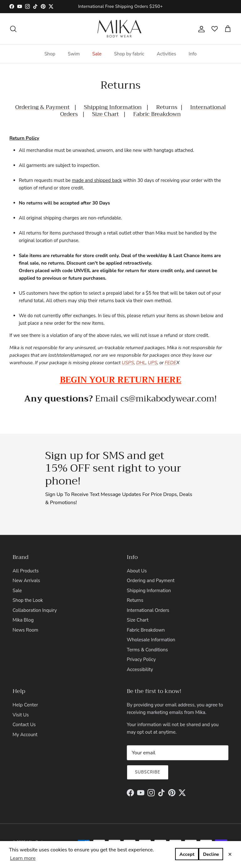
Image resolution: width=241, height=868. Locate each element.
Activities (166, 54)
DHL (141, 363)
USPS (128, 363)
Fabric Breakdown (133, 114)
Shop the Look (28, 588)
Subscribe (148, 759)
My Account (25, 722)
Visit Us (21, 702)
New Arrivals (26, 568)
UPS (153, 363)
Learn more (23, 858)
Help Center (25, 692)
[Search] (13, 29)
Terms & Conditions (147, 637)
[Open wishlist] (218, 29)
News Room (25, 617)
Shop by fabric (130, 54)
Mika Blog (23, 607)
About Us (137, 558)
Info (192, 54)
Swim (74, 54)
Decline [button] (185, 855)
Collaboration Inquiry (34, 597)
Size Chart (138, 607)
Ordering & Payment (36, 107)
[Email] (178, 740)
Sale (97, 54)
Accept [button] (212, 855)
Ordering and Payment (150, 568)
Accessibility (140, 656)
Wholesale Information (150, 627)
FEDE (171, 363)
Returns (135, 588)
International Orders (184, 107)
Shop (50, 54)
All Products (25, 558)
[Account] (200, 29)
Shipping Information (96, 107)
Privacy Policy (141, 647)
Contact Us (24, 712)
